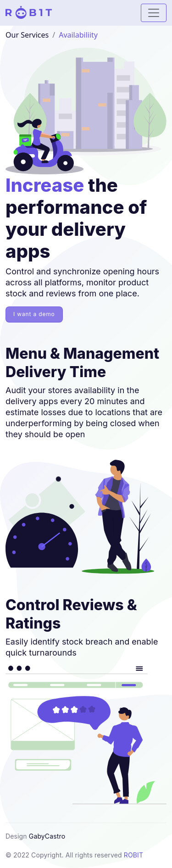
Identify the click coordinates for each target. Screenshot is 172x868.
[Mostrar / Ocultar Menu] (154, 13)
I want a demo (34, 314)
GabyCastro (47, 836)
